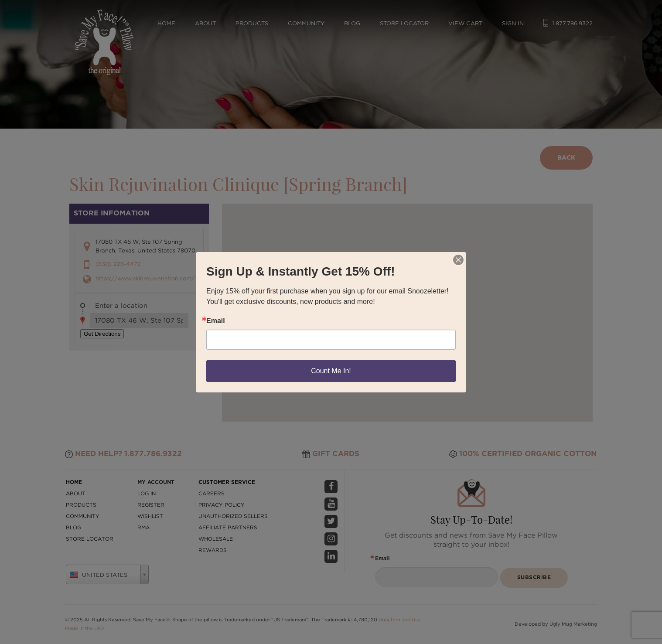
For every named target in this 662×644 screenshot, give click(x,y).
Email (216, 321)
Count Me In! (331, 371)
